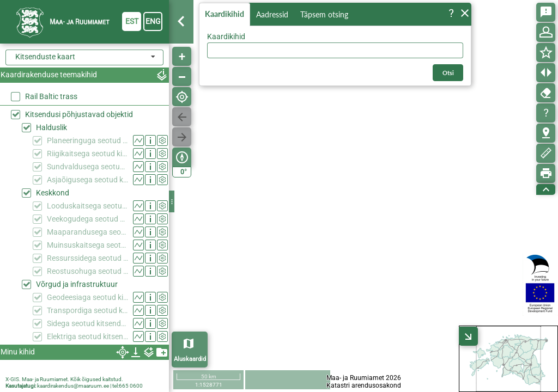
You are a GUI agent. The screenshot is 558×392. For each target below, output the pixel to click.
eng (153, 21)
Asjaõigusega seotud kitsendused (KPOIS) (87, 180)
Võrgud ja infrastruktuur (77, 284)
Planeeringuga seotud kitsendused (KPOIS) (87, 140)
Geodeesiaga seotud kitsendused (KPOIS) (87, 297)
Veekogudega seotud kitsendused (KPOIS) (87, 219)
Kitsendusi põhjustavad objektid (79, 114)
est (132, 21)
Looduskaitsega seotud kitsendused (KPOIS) (87, 206)
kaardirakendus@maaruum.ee (73, 386)
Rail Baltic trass (51, 96)
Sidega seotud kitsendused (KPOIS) (87, 323)
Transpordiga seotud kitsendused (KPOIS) (87, 310)
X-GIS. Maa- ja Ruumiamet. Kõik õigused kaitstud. (64, 379)
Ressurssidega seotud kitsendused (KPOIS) (87, 258)
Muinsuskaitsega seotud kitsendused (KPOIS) (87, 245)
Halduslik (51, 127)
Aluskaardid (190, 359)
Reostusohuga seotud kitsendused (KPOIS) (87, 271)
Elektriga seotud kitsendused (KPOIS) (87, 336)
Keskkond (53, 193)
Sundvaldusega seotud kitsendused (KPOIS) (87, 167)
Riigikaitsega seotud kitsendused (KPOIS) (87, 154)
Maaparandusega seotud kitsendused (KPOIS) (87, 232)
